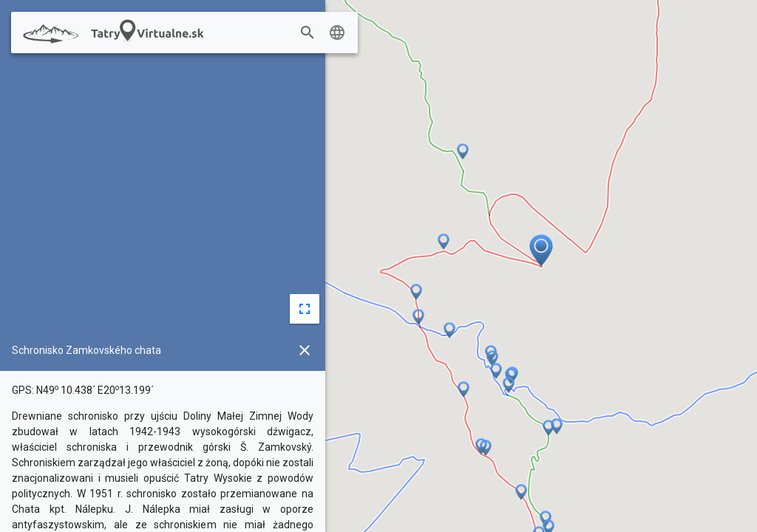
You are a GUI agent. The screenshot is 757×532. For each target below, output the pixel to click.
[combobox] (279, 33)
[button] (521, 493)
